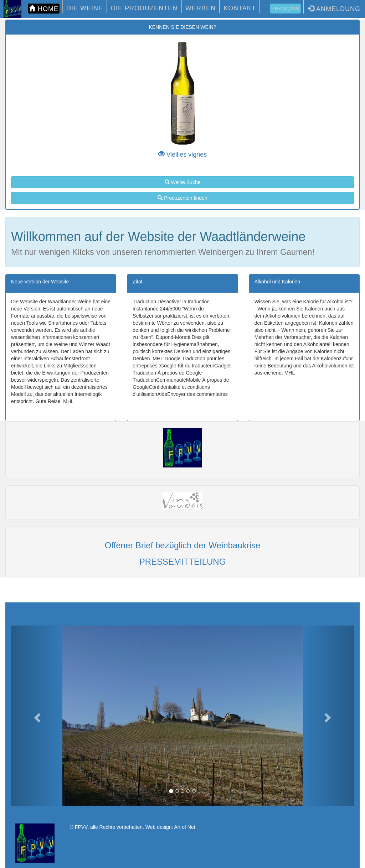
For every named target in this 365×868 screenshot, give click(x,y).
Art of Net (184, 827)
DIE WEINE (85, 8)
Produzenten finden (182, 198)
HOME (44, 9)
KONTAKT (240, 8)
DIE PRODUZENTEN (144, 8)
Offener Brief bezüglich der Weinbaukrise (183, 545)
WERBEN (201, 8)
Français (285, 9)
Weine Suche (183, 182)
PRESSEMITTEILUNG (183, 562)
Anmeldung (334, 9)
